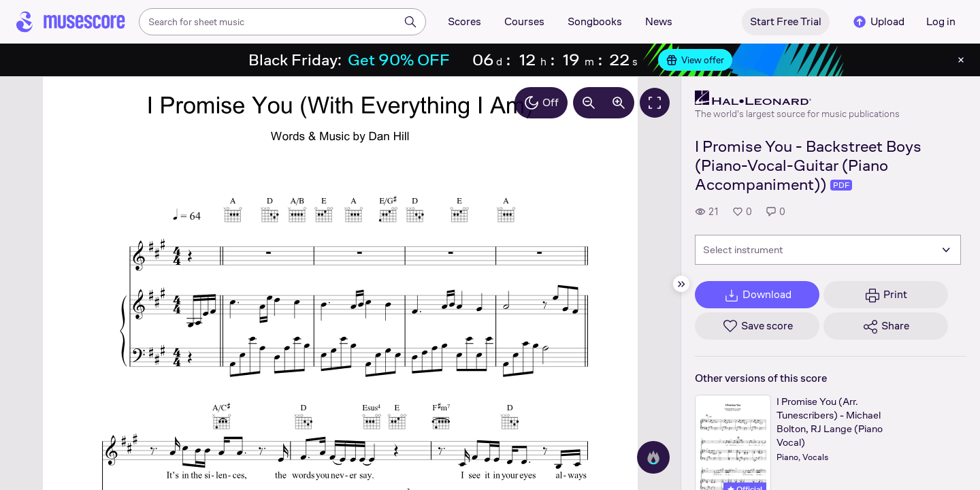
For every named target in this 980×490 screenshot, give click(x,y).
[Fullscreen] (655, 103)
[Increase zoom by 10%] (619, 103)
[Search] (410, 22)
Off (541, 103)
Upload (878, 22)
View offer (695, 60)
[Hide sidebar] (681, 284)
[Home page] (71, 22)
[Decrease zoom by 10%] (589, 103)
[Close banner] (961, 60)
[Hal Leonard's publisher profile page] (797, 98)
